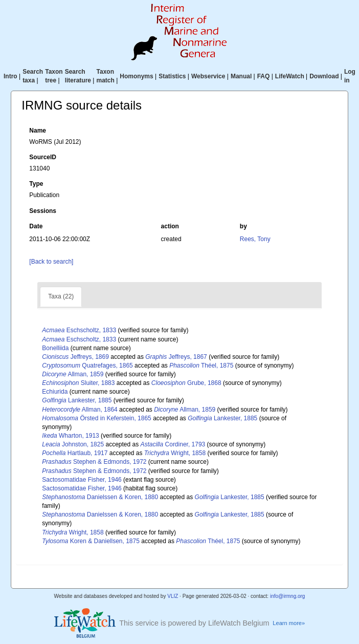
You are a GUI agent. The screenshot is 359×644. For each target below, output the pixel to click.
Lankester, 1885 (77, 400)
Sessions (43, 211)
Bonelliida (55, 348)
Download (324, 76)
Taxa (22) (61, 296)
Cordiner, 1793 (173, 444)
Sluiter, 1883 (78, 383)
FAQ (264, 76)
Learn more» (289, 623)
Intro (10, 76)
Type (36, 184)
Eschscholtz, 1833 (79, 330)
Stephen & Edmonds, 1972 (94, 462)
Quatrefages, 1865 (87, 366)
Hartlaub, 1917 (75, 453)
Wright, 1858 (175, 453)
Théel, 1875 (201, 366)
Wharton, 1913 (70, 436)
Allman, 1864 (80, 410)
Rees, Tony (255, 239)
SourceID (43, 157)
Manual (241, 76)
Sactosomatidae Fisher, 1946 (82, 480)
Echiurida (55, 392)
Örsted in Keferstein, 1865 (96, 418)
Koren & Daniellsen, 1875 (91, 541)
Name (38, 131)
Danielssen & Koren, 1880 (100, 497)
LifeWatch (290, 76)
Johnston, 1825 (73, 444)
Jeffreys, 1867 (176, 357)
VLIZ (173, 596)
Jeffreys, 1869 (75, 357)
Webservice (208, 76)
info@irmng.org (288, 596)
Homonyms (136, 76)
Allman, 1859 (73, 374)
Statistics (172, 76)
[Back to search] (51, 262)
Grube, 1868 (186, 383)
